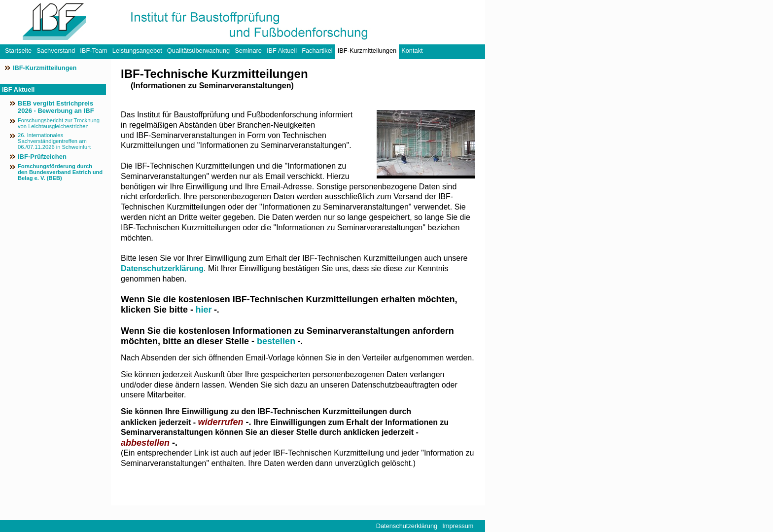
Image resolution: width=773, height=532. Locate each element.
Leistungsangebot (137, 51)
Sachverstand (56, 51)
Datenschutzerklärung (162, 268)
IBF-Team (93, 51)
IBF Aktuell (282, 51)
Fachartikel (317, 51)
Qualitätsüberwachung (198, 51)
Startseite (18, 51)
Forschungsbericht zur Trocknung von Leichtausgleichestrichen (59, 123)
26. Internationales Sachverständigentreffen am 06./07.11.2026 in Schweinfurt (54, 141)
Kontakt (412, 51)
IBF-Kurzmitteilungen (367, 51)
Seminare (248, 51)
